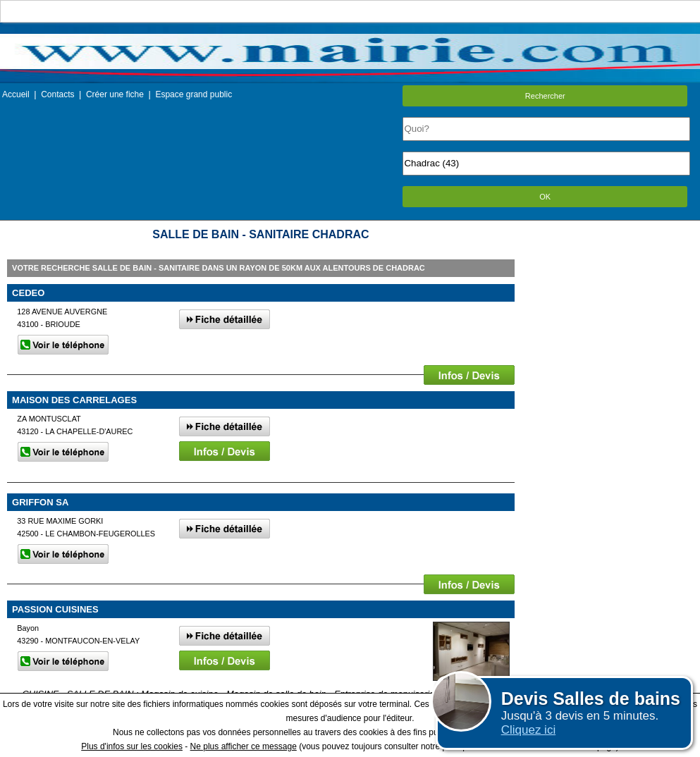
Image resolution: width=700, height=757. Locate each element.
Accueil (16, 94)
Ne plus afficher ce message (244, 746)
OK (545, 197)
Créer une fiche (115, 94)
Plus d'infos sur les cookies (132, 746)
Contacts (57, 94)
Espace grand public (194, 94)
